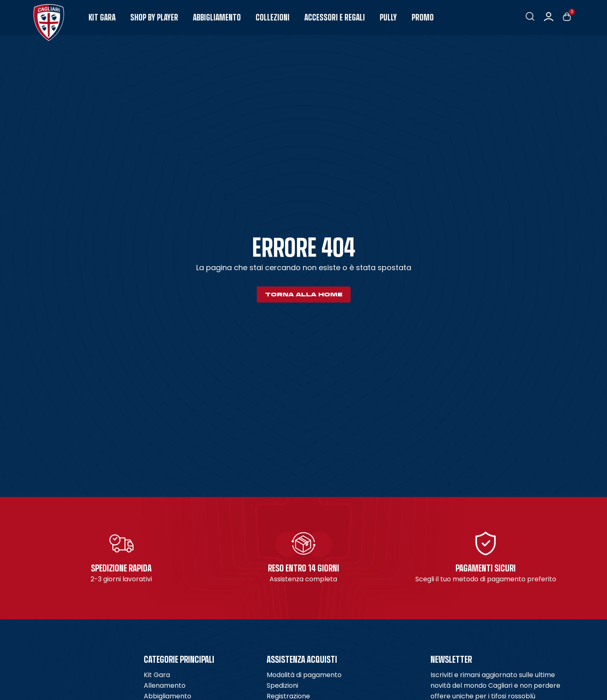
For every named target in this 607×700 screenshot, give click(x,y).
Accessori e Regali (335, 17)
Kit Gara (102, 17)
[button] (530, 17)
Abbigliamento (217, 17)
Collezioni (273, 17)
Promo (423, 17)
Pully (388, 17)
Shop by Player (154, 17)
